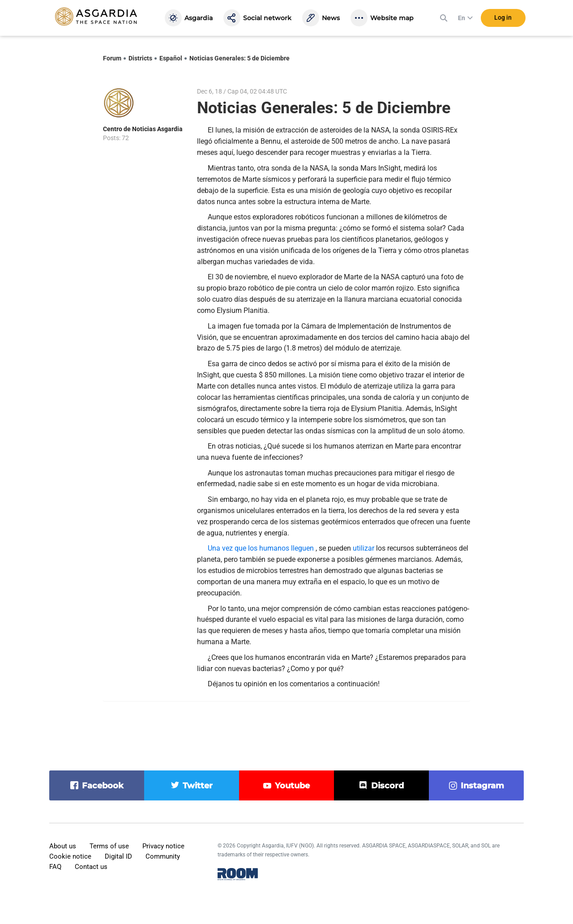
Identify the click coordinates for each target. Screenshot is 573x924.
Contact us (91, 867)
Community (163, 856)
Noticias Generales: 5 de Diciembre (239, 58)
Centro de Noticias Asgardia (143, 129)
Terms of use (109, 846)
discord (387, 786)
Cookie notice (70, 856)
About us (63, 846)
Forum (112, 58)
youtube (292, 786)
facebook (103, 786)
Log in (503, 17)
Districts (140, 58)
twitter (198, 786)
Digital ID (118, 856)
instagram (482, 786)
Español (171, 58)
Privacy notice (163, 846)
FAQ (55, 867)
